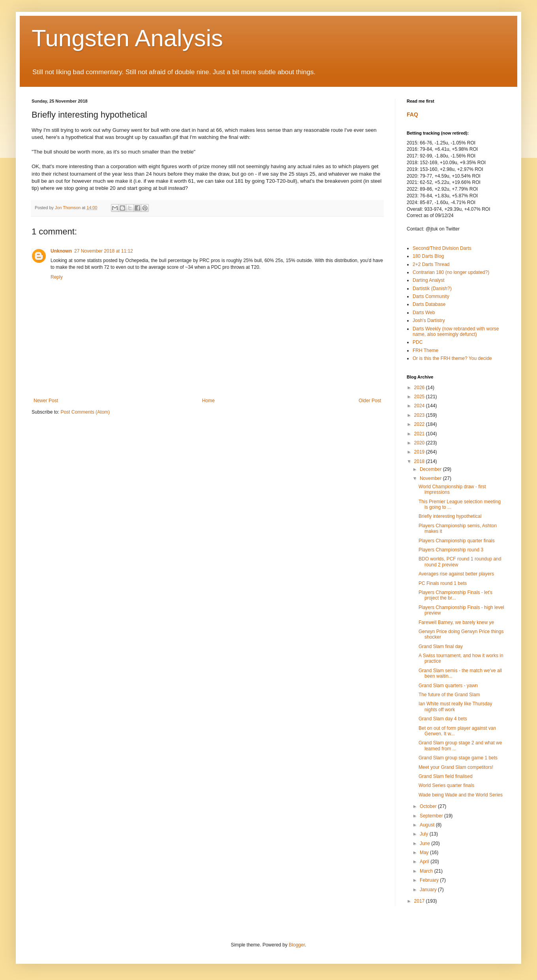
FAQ (412, 114)
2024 (420, 406)
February (430, 880)
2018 (420, 461)
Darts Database (429, 304)
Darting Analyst (429, 280)
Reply (57, 277)
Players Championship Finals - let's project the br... (455, 595)
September (432, 816)
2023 (420, 415)
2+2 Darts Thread (431, 264)
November (431, 478)
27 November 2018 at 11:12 (104, 251)
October (429, 806)
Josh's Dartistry (429, 320)
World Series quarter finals (446, 785)
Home (208, 401)
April (425, 862)
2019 (420, 452)
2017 (420, 901)
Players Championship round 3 (451, 550)
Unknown (61, 251)
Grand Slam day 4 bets (443, 719)
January (429, 890)
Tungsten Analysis (127, 38)
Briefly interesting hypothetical (450, 516)
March (427, 871)
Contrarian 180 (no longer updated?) (451, 272)
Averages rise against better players (456, 574)
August (428, 825)
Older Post (370, 401)
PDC (418, 342)
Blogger (297, 945)
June (425, 843)
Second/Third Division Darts (442, 248)
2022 (420, 424)
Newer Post (46, 401)
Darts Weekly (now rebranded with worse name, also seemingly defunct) (456, 332)
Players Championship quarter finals (457, 541)
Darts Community (431, 296)
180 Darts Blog (428, 256)
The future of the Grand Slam (449, 695)
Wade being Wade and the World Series (461, 795)
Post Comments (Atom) (85, 412)
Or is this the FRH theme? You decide (452, 358)
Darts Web (424, 313)
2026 (420, 388)
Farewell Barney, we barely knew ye (456, 622)
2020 (420, 443)
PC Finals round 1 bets (443, 583)
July (425, 834)
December (431, 469)
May (425, 853)
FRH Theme (425, 350)
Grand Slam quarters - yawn (448, 686)
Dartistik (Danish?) (432, 289)
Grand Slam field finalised (446, 776)
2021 (420, 434)
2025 (420, 397)
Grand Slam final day (441, 646)
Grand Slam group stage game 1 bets (458, 758)
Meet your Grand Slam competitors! (456, 767)
